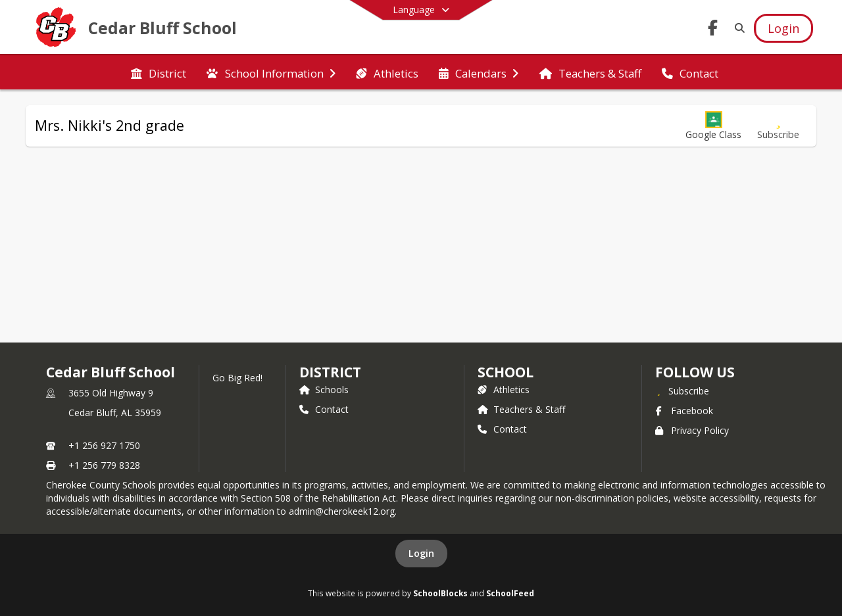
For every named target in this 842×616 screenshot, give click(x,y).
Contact (324, 409)
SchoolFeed (510, 593)
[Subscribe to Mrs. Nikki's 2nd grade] (778, 126)
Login (421, 553)
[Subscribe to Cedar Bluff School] (682, 391)
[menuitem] (159, 72)
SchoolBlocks (440, 593)
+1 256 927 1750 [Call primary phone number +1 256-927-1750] (104, 445)
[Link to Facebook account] (713, 30)
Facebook (684, 411)
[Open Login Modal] (783, 28)
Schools (324, 390)
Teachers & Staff (521, 409)
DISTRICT (330, 372)
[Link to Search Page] (737, 28)
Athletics (504, 390)
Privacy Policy (692, 430)
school (506, 372)
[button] (713, 126)
